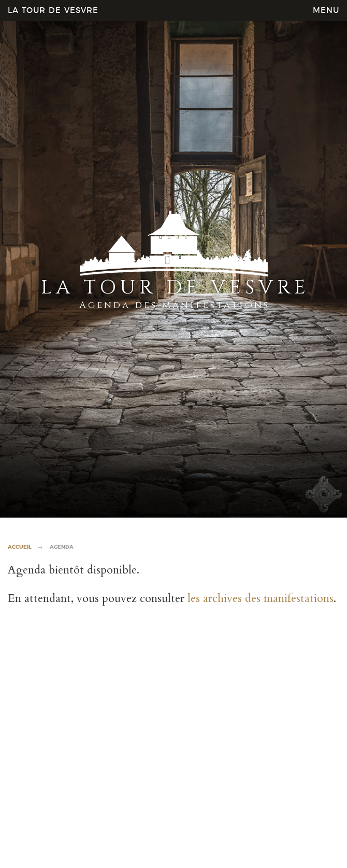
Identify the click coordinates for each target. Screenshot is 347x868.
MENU (326, 11)
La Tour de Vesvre (53, 11)
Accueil (20, 547)
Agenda (62, 547)
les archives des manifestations (261, 598)
